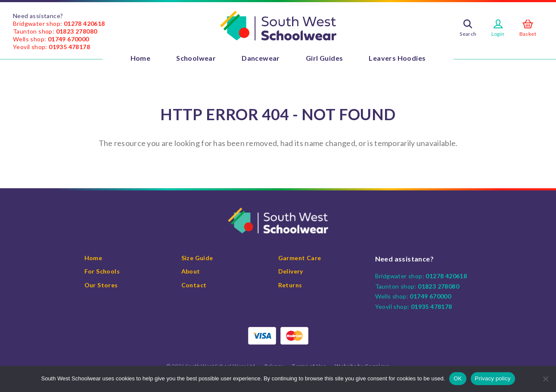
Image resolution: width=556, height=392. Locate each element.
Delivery (291, 271)
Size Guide (197, 258)
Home (141, 58)
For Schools (102, 271)
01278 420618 (84, 23)
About (191, 271)
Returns (290, 285)
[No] (545, 379)
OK (458, 378)
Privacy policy (493, 378)
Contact (194, 285)
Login (498, 34)
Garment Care (300, 258)
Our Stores (101, 285)
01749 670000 (68, 39)
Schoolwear (196, 58)
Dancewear (261, 58)
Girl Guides (324, 58)
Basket (528, 34)
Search (468, 34)
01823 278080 (77, 31)
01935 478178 (69, 47)
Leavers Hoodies (397, 58)
